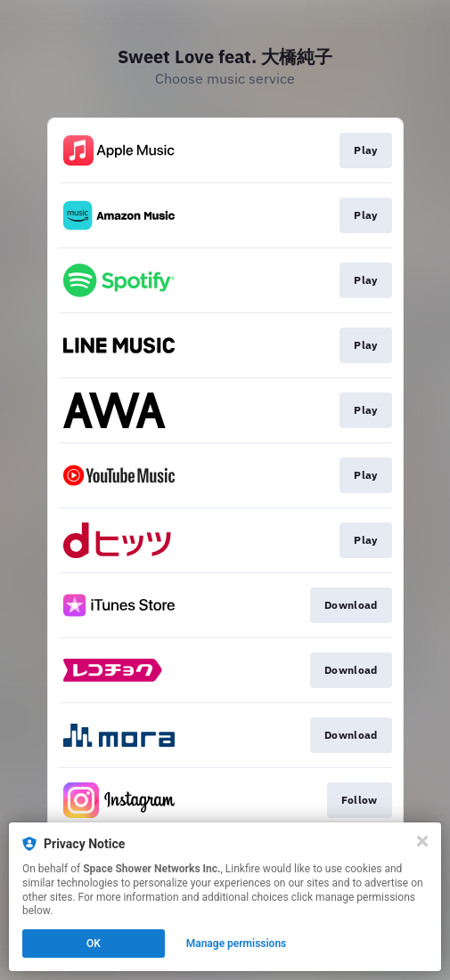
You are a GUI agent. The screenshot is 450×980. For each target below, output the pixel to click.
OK (94, 944)
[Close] (422, 841)
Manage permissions (237, 944)
